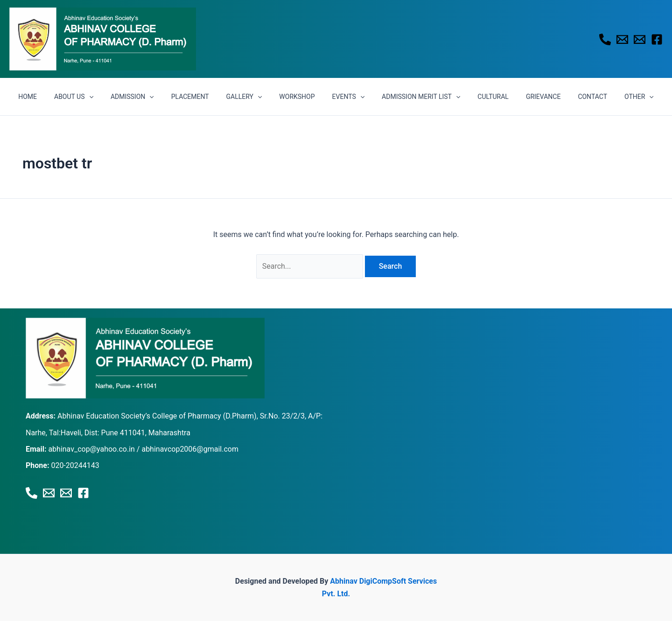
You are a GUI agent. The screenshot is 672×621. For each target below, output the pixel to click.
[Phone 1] (605, 39)
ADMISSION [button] (147, 97)
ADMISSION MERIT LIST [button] (415, 97)
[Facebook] (657, 39)
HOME (51, 97)
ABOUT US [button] (92, 97)
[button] (108, 97)
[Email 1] (622, 39)
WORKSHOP (299, 97)
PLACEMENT (200, 97)
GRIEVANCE (528, 97)
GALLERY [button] (250, 97)
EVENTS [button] (346, 97)
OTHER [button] (616, 97)
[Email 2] (640, 39)
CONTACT (574, 97)
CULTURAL (483, 97)
